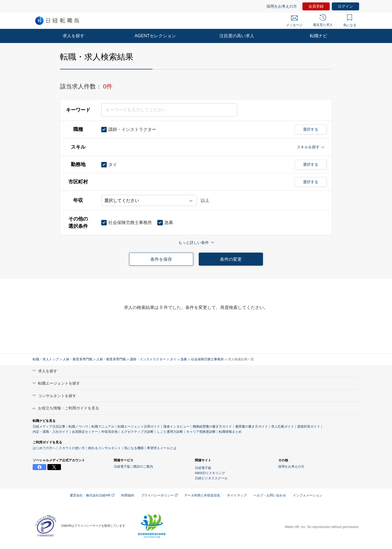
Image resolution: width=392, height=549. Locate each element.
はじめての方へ (44, 448)
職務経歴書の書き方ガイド (212, 427)
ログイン (345, 6)
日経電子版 (203, 468)
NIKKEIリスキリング (210, 473)
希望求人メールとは (162, 448)
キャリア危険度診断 (201, 432)
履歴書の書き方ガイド (252, 427)
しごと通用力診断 (170, 432)
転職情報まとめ (230, 432)
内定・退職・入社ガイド (51, 432)
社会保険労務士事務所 (207, 359)
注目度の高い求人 (237, 36)
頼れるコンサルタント (105, 448)
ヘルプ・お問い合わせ (270, 495)
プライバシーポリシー (159, 495)
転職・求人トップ (46, 359)
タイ (173, 359)
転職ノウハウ (78, 427)
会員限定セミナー (85, 432)
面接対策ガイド (309, 427)
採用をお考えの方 (282, 6)
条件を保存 (161, 259)
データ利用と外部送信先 (202, 495)
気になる (350, 21)
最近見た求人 (323, 20)
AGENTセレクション (155, 36)
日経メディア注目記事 (49, 427)
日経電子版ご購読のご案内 (133, 467)
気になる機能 (134, 448)
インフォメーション (308, 495)
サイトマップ (237, 495)
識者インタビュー (176, 427)
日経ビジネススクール (211, 478)
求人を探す (73, 36)
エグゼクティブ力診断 (137, 432)
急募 (184, 359)
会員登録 (316, 6)
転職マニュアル (103, 427)
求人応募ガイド (283, 427)
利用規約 (128, 495)
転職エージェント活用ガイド (139, 427)
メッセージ (294, 21)
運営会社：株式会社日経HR (92, 495)
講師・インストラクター (148, 359)
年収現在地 (109, 432)
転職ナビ (318, 36)
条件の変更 (231, 259)
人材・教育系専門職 (78, 359)
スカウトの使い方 (72, 448)
